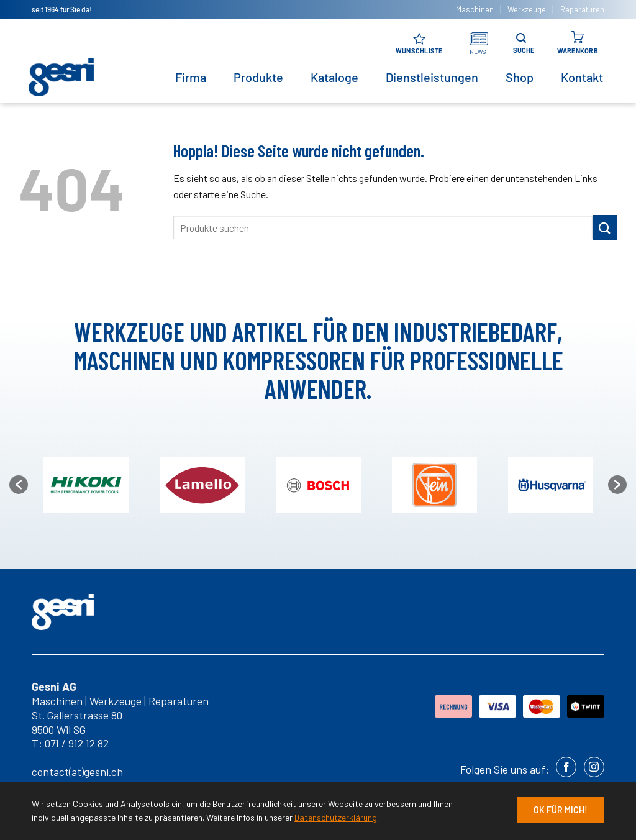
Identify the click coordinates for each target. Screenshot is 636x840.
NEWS (478, 52)
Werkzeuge (527, 9)
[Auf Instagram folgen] (594, 767)
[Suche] (521, 38)
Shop (520, 77)
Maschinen (475, 9)
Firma (191, 77)
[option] (318, 485)
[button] (19, 485)
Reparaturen (582, 9)
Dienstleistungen (432, 77)
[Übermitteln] (605, 227)
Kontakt (582, 77)
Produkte (258, 77)
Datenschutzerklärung (336, 817)
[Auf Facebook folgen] (566, 767)
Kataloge (334, 77)
